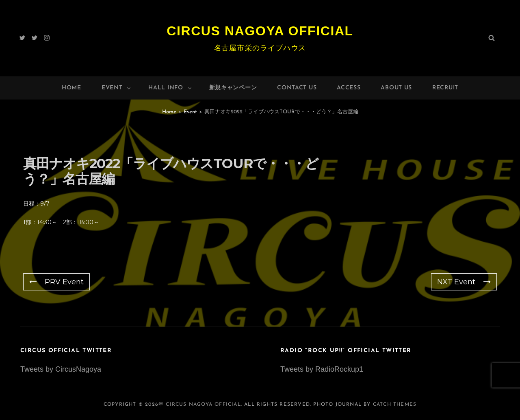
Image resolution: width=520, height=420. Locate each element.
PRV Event (56, 282)
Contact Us (297, 88)
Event (117, 88)
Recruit (445, 88)
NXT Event (464, 282)
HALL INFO (170, 88)
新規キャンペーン (233, 88)
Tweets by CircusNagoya (61, 369)
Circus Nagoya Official (260, 31)
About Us (396, 88)
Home (71, 88)
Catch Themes (395, 405)
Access (349, 88)
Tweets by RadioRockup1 (322, 369)
